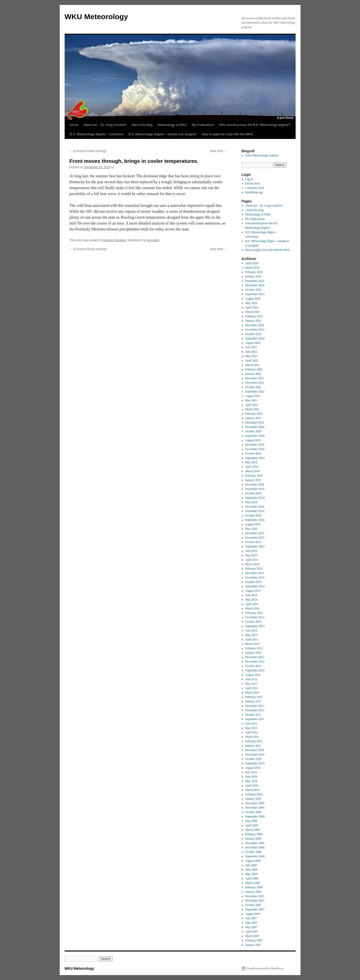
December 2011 (255, 706)
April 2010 (252, 785)
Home (74, 125)
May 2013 (251, 635)
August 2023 (253, 299)
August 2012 (253, 675)
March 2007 (252, 936)
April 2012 (252, 688)
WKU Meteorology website (262, 155)
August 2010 (253, 768)
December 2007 (255, 896)
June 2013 (251, 631)
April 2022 (252, 361)
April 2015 (252, 560)
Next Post (218, 151)
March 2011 (252, 737)
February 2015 (254, 569)
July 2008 (251, 865)
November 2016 (255, 511)
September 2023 (255, 294)
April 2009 (252, 825)
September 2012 (255, 670)
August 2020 (253, 440)
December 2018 (255, 484)
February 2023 (254, 316)
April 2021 (252, 405)
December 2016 (255, 507)
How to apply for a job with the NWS (227, 134)
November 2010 (255, 754)
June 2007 (251, 923)
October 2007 (253, 905)
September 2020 (255, 436)
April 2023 (252, 307)
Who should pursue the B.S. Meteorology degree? (255, 125)
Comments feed (255, 188)
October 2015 (253, 542)
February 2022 (254, 369)
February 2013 (254, 648)
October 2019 (253, 453)
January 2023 (253, 321)
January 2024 (253, 276)
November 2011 (255, 710)
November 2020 (255, 427)
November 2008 (255, 847)
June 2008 (251, 870)
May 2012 (251, 684)
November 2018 (255, 489)
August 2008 (253, 861)
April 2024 (252, 263)
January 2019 (253, 480)
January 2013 (253, 653)
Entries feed (252, 183)
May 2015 (251, 555)
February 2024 (254, 272)
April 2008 (252, 878)
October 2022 (253, 334)
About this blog (142, 125)
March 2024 (252, 268)
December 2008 (255, 843)
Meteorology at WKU (172, 125)
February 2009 (254, 834)
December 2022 (255, 325)
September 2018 (255, 498)
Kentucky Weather (114, 240)
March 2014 (252, 608)
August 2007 (253, 914)
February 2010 (254, 794)
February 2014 (254, 613)
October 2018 (253, 493)
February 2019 (254, 476)
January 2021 (253, 418)
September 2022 (255, 338)
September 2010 (255, 763)
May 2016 (251, 529)
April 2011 (252, 732)
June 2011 (251, 724)
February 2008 (254, 887)
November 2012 (255, 662)
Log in (249, 179)
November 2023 (255, 285)
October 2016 (253, 515)
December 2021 (255, 378)
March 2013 (252, 644)
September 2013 (255, 626)
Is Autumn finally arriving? (88, 151)
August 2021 (253, 396)
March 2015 (252, 564)
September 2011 (255, 719)
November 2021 (255, 383)
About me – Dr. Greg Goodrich (105, 125)
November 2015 (255, 538)
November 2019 (255, 449)
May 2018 (251, 502)
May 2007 (251, 927)
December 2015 (255, 533)
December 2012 (255, 657)
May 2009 (251, 821)
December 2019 (255, 445)
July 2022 (251, 347)
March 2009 (252, 830)
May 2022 (251, 356)
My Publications (203, 125)
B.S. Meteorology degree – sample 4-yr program (163, 134)
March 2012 (252, 693)
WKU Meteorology (96, 17)
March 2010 (252, 790)
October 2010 (253, 759)
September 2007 (255, 909)
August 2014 (253, 591)
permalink (153, 240)
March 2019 (252, 471)
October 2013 (253, 622)
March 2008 (252, 883)
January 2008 (253, 892)
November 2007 (255, 901)
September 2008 (255, 856)
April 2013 (252, 639)
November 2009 (255, 808)
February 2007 (254, 940)
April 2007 (252, 932)
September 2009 (255, 816)
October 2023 (253, 290)
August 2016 (253, 524)
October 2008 (253, 852)
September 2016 (255, 520)
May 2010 (251, 781)
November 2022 (255, 330)
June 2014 (251, 595)
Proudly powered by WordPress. (265, 968)
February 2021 (254, 414)
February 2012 (254, 697)
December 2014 (255, 573)
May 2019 (251, 462)
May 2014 (251, 600)
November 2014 (255, 577)
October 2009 (253, 812)
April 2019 (252, 467)
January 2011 (253, 746)
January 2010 (253, 799)
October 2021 (253, 387)
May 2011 (251, 728)
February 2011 (254, 741)
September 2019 (255, 458)
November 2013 (255, 617)
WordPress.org (254, 192)
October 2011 (253, 715)
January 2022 (253, 374)
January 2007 (253, 945)
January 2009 (253, 839)
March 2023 (252, 312)
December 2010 (255, 750)
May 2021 (251, 400)
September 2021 (255, 392)
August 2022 (253, 343)
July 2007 (251, 918)
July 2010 (251, 772)
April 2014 (252, 604)
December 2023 (255, 281)
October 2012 (253, 666)
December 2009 (255, 803)
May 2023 (251, 303)
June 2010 (251, 777)
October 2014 (253, 582)
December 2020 (255, 422)
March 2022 (252, 365)
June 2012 (251, 679)
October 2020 (253, 431)
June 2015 (251, 551)
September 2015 (255, 546)
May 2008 (251, 874)
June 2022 (251, 352)
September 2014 (255, 586)
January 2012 (253, 701)
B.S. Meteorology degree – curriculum (97, 134)
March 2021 (252, 409)
